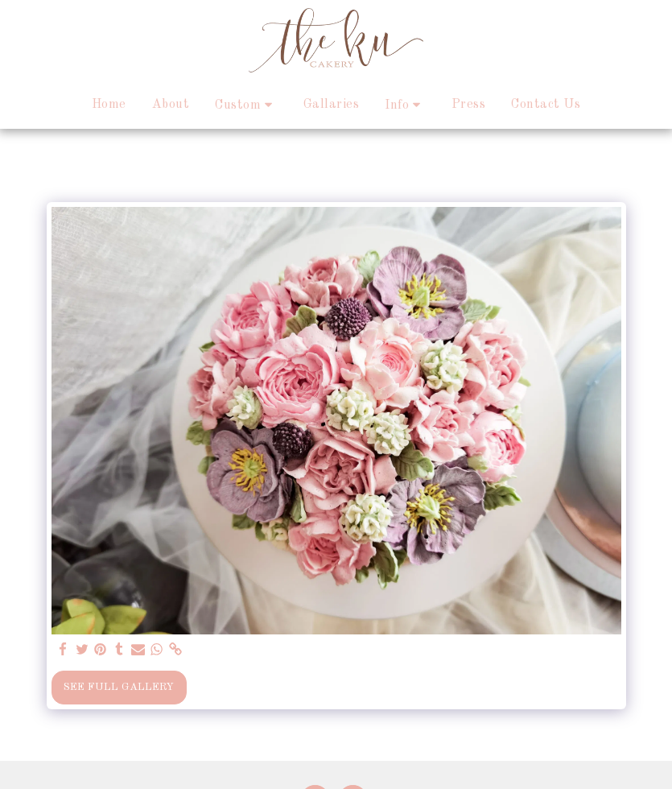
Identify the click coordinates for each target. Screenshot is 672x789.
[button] (246, 105)
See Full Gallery (119, 687)
